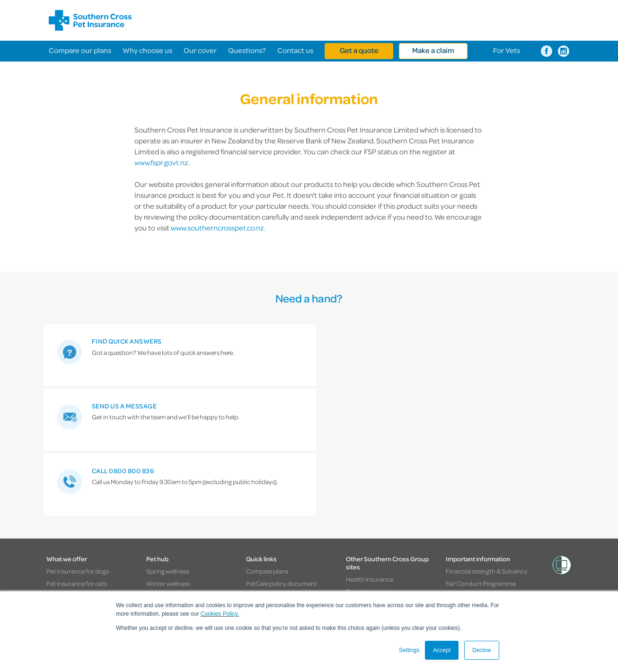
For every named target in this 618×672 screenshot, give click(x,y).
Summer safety (168, 477)
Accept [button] (442, 650)
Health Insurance (370, 448)
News (154, 526)
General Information (474, 464)
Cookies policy (466, 514)
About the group (369, 497)
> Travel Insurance (221, 580)
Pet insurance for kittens (80, 477)
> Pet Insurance (337, 580)
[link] (129, 355)
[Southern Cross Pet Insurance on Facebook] (547, 51)
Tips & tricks (163, 514)
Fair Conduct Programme (481, 453)
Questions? (247, 50)
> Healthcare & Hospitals (405, 580)
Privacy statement (471, 489)
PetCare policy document (282, 453)
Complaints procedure (477, 477)
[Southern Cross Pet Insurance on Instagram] (564, 51)
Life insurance (366, 473)
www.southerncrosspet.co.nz (217, 228)
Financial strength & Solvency (487, 440)
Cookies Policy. (220, 614)
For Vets (507, 50)
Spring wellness (168, 440)
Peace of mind (66, 526)
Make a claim (433, 50)
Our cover (200, 50)
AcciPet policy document (281, 464)
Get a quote (359, 50)
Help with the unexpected (82, 501)
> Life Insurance (281, 580)
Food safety (163, 464)
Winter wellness (168, 453)
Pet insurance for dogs (78, 440)
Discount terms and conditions (489, 501)
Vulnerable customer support (487, 526)
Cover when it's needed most (87, 514)
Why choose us (147, 50)
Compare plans (267, 440)
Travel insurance (369, 460)
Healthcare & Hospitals (377, 485)
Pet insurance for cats (77, 453)
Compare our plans (80, 50)
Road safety (163, 489)
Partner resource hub (275, 514)
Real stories (162, 501)
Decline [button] (482, 650)
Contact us (295, 50)
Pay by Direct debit (272, 501)
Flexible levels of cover (77, 489)
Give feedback (266, 538)
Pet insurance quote (274, 477)
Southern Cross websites (83, 580)
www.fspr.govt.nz (161, 162)
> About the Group (477, 580)
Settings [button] (409, 650)
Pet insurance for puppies (82, 464)
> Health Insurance (157, 580)
